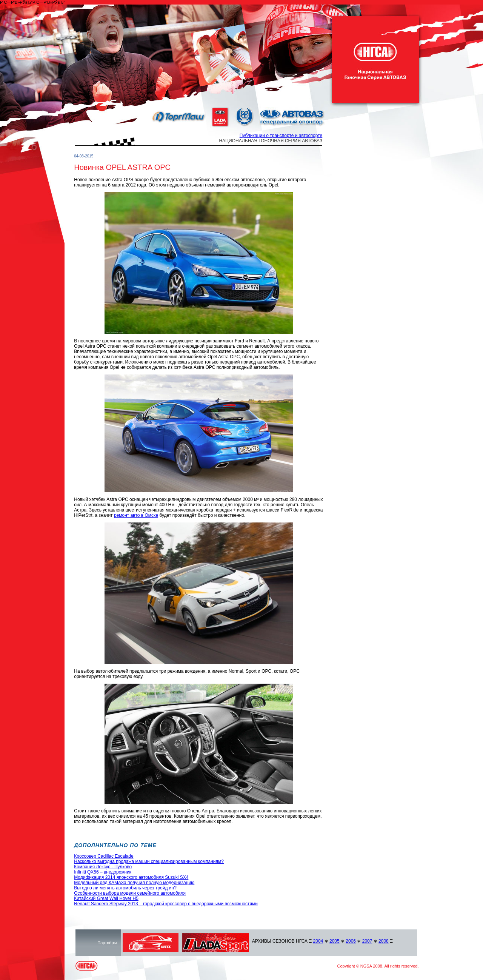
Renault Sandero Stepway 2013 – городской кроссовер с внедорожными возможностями (166, 904)
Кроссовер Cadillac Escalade (104, 856)
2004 (318, 941)
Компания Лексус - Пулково (103, 867)
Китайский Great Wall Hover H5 (106, 898)
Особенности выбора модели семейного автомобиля (130, 893)
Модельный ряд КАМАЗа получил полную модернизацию (134, 883)
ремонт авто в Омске (136, 515)
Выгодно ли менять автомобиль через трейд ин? (125, 888)
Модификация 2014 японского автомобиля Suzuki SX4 (131, 877)
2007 (367, 941)
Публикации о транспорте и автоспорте (281, 136)
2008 (384, 941)
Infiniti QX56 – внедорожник (103, 872)
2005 (335, 941)
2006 (351, 941)
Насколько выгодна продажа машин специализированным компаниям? (149, 861)
